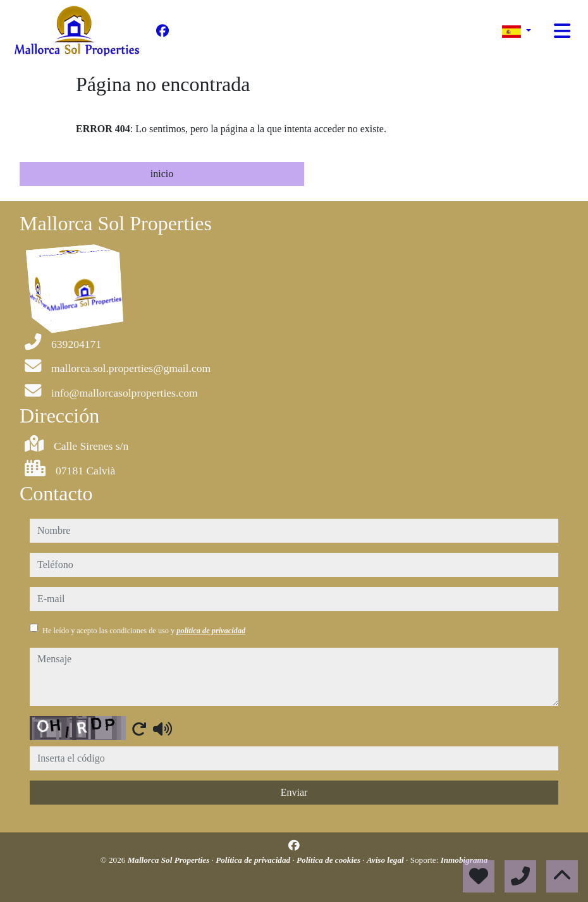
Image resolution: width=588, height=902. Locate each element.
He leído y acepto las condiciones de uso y (144, 631)
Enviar (294, 792)
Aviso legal (386, 860)
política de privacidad (211, 631)
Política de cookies (329, 860)
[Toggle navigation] (562, 31)
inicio (162, 174)
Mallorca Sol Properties (170, 860)
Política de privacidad (254, 860)
